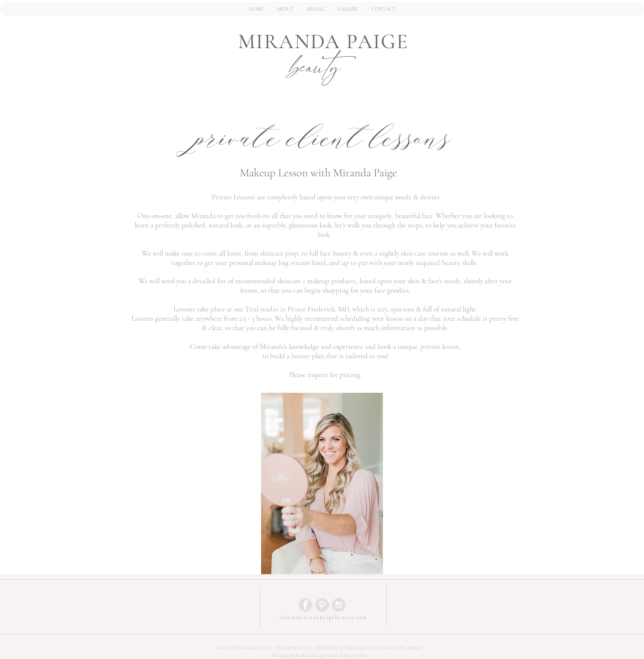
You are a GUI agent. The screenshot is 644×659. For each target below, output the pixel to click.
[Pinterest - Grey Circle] (322, 605)
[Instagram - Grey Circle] (339, 605)
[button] (315, 9)
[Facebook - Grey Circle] (305, 605)
